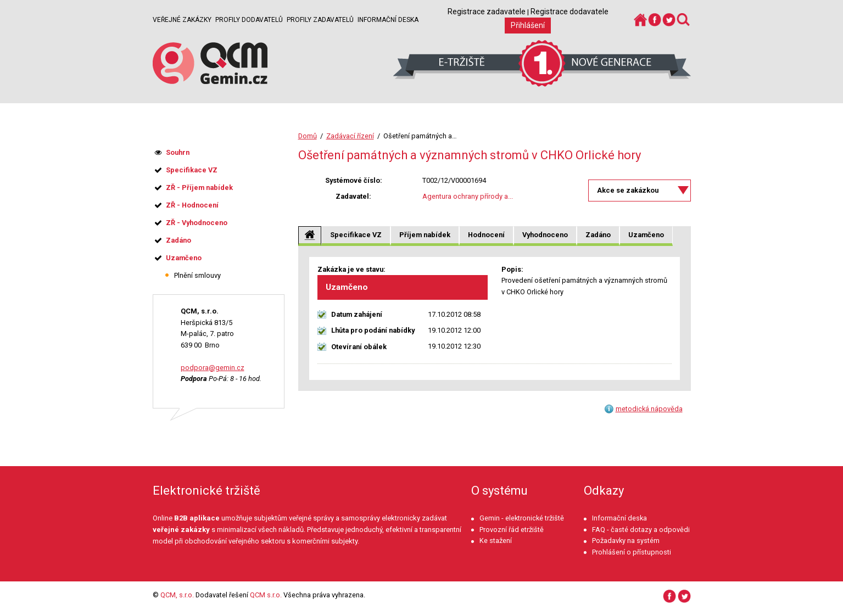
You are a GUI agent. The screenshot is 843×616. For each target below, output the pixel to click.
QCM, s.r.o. (177, 595)
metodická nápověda (649, 409)
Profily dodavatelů (249, 20)
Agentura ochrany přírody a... (468, 196)
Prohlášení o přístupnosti (632, 552)
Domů (308, 136)
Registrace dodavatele (570, 12)
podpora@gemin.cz (213, 368)
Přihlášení (528, 25)
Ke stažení (496, 541)
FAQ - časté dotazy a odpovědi (641, 530)
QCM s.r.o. (266, 595)
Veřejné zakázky (182, 20)
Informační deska (388, 20)
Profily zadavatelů (320, 20)
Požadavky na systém (626, 541)
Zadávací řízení (350, 136)
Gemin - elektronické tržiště (522, 518)
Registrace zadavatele (487, 12)
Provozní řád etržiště (512, 530)
